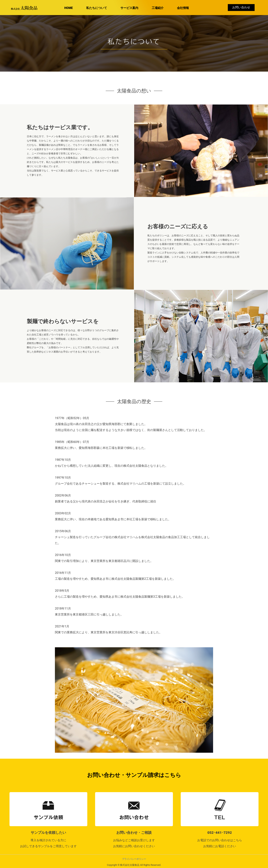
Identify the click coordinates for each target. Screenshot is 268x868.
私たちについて (97, 8)
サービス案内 (129, 8)
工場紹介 (158, 8)
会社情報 (183, 8)
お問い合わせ (241, 7)
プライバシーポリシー (134, 859)
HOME (69, 8)
